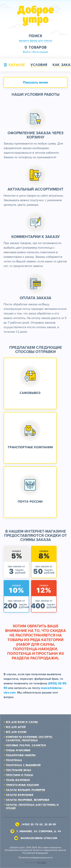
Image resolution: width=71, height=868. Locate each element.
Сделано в (35, 863)
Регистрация (40, 52)
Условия (39, 65)
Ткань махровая (18, 780)
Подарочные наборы (21, 755)
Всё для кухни (16, 732)
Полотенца (14, 760)
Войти (27, 52)
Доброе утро (36, 16)
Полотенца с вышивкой (23, 765)
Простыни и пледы (19, 775)
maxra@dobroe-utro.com (39, 838)
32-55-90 (50, 824)
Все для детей (16, 727)
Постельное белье (18, 770)
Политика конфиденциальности (36, 858)
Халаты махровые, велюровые (28, 800)
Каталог (17, 65)
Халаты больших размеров (25, 790)
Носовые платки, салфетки (26, 745)
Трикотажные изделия (22, 785)
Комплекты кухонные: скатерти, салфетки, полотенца (29, 739)
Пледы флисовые (18, 750)
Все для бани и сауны (22, 722)
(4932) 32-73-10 (32, 824)
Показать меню (35, 82)
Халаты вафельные (20, 795)
